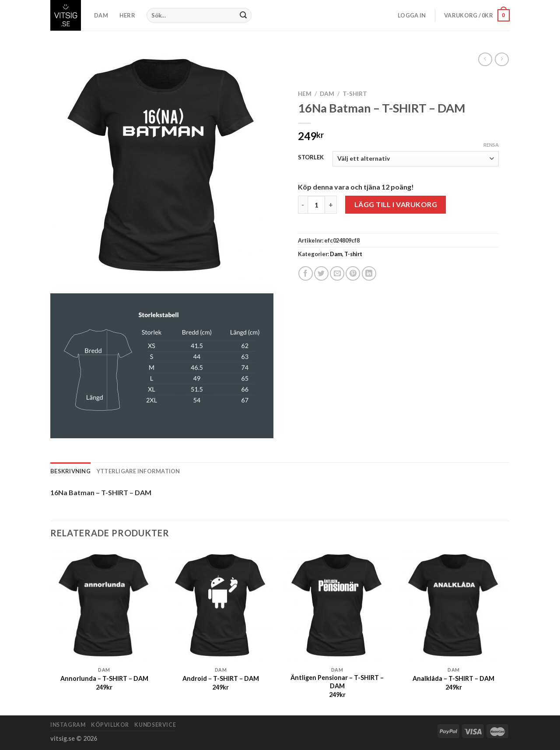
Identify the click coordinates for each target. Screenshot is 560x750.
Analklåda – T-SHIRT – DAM (453, 678)
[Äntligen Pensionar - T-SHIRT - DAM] (337, 606)
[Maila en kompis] (337, 273)
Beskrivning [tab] (70, 471)
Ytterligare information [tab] (138, 471)
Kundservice (155, 725)
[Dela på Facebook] (306, 273)
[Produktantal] (316, 204)
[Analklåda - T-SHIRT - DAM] (454, 606)
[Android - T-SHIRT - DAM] (221, 606)
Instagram (68, 725)
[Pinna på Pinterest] (353, 273)
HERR (127, 15)
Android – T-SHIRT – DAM (221, 678)
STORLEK (311, 158)
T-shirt (355, 94)
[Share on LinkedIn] (369, 273)
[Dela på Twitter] (321, 273)
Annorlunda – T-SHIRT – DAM (104, 678)
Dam (327, 94)
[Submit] (244, 15)
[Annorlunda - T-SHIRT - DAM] (104, 606)
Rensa (491, 145)
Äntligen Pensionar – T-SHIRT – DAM (337, 682)
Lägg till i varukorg (396, 204)
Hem (305, 94)
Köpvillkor (110, 725)
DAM (101, 15)
